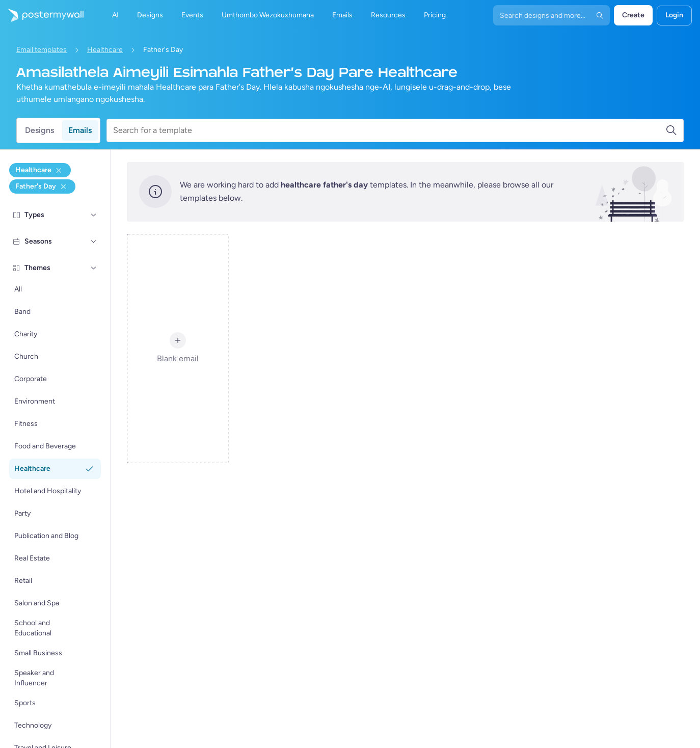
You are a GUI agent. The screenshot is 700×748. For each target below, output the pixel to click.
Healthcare (105, 50)
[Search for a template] (389, 130)
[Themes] (94, 268)
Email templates (42, 50)
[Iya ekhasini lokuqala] (42, 15)
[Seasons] (94, 242)
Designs (39, 130)
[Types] (94, 215)
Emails (80, 130)
